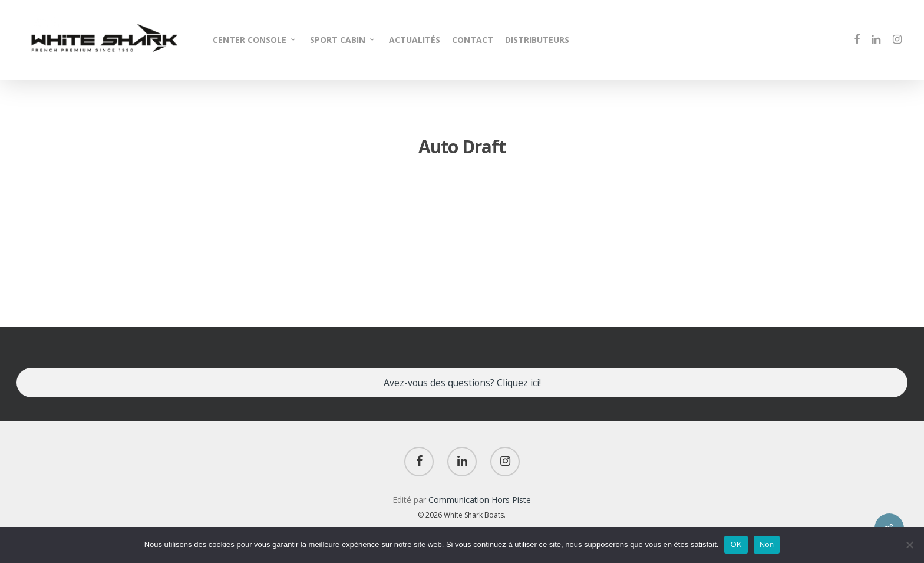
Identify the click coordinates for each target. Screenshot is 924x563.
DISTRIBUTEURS (537, 40)
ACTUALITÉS (415, 40)
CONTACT (473, 40)
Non (767, 544)
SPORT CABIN (343, 40)
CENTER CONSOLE (255, 40)
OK (736, 544)
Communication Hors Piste (480, 500)
